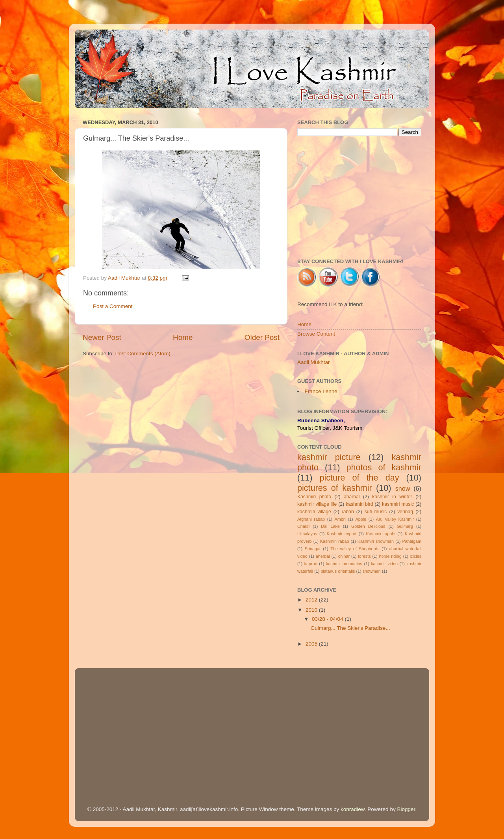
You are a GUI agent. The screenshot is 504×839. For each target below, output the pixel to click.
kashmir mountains (344, 564)
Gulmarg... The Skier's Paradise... (350, 628)
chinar (344, 556)
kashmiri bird (359, 504)
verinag (405, 512)
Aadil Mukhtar (314, 362)
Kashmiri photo (314, 497)
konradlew (353, 809)
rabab (348, 512)
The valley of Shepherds (355, 549)
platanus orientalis (338, 571)
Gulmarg (405, 526)
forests (364, 556)
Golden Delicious (368, 526)
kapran (311, 564)
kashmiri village (314, 512)
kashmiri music (398, 504)
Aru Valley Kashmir (395, 519)
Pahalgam (412, 541)
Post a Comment (113, 306)
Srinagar (313, 549)
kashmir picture (329, 457)
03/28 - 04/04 (328, 619)
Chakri (303, 526)
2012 (312, 600)
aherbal (323, 556)
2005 (312, 644)
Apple (361, 519)
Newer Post (102, 337)
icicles (416, 556)
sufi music (376, 512)
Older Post (262, 337)
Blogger (406, 809)
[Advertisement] (359, 197)
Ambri (340, 519)
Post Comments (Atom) (143, 354)
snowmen (372, 571)
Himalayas (307, 534)
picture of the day (359, 478)
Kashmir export (342, 534)
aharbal (352, 497)
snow (403, 488)
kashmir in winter (392, 497)
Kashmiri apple (381, 534)
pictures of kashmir (335, 488)
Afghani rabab (311, 519)
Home (183, 337)
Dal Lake (330, 526)
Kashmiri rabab (335, 541)
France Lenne (321, 391)
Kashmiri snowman (376, 541)
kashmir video (384, 564)
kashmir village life (317, 504)
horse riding (390, 556)
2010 (312, 610)
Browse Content (316, 334)
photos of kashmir (384, 467)
